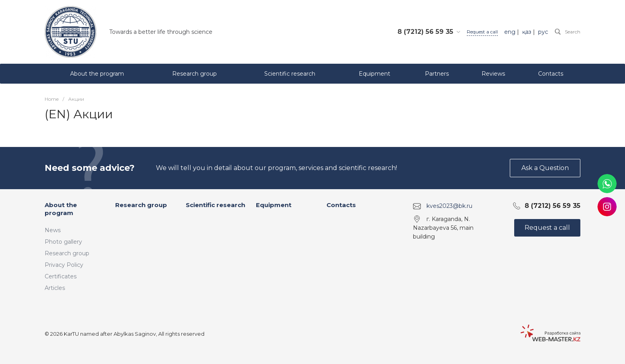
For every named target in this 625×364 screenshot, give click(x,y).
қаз (527, 32)
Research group (67, 253)
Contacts (341, 205)
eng (510, 32)
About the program (61, 209)
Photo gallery (63, 242)
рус (543, 32)
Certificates (61, 276)
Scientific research (215, 205)
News (53, 230)
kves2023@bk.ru (449, 206)
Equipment (274, 205)
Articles (55, 288)
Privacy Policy (64, 265)
